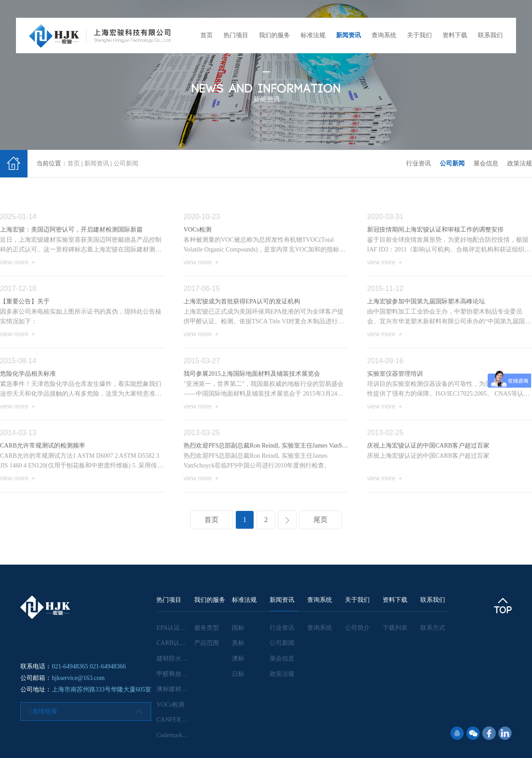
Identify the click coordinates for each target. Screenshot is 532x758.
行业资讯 (419, 163)
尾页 (321, 520)
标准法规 (313, 35)
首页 (207, 35)
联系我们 (490, 35)
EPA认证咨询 (174, 628)
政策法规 (520, 163)
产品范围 (207, 643)
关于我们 (419, 35)
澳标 (238, 658)
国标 (238, 628)
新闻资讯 (348, 35)
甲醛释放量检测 (178, 674)
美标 (238, 643)
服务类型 (207, 628)
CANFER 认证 (176, 720)
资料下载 (455, 35)
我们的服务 (274, 35)
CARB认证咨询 (177, 643)
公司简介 (357, 628)
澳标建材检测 (175, 689)
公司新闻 (126, 163)
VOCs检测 (170, 705)
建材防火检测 (175, 658)
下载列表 (395, 628)
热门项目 (236, 35)
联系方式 (433, 628)
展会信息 (486, 163)
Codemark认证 (176, 735)
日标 (238, 674)
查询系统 (384, 35)
